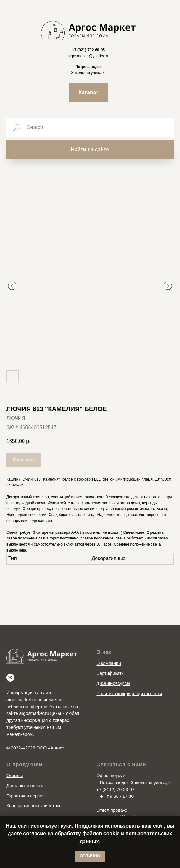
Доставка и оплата (26, 774)
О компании (109, 652)
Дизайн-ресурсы (113, 672)
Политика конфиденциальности (129, 682)
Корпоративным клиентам (33, 794)
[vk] (10, 666)
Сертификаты (111, 662)
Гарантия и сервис (25, 784)
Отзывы (14, 764)
